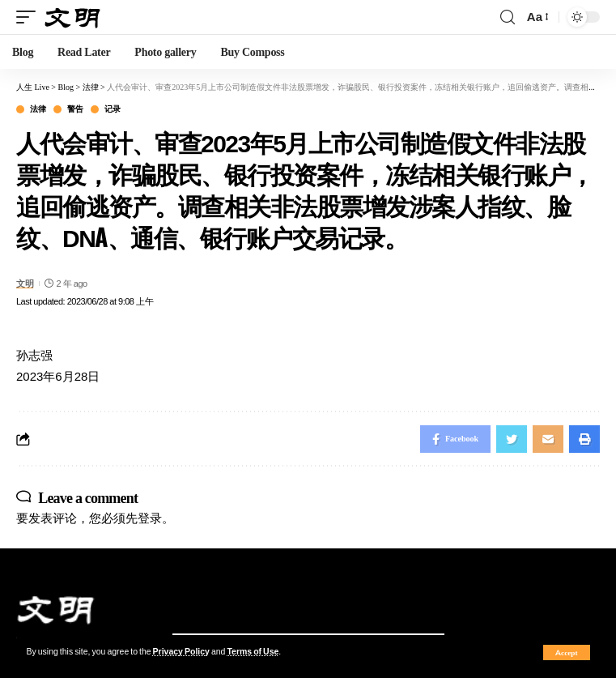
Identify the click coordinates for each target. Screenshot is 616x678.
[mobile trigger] (30, 17)
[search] (508, 17)
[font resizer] (537, 17)
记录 (112, 109)
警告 (75, 109)
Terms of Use (253, 652)
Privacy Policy (181, 652)
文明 (25, 284)
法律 (38, 109)
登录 (150, 518)
